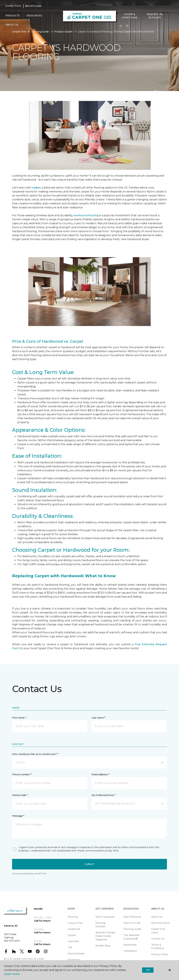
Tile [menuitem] (70, 947)
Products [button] (13, 16)
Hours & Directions (129, 16)
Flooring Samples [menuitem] (101, 925)
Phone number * (22, 774)
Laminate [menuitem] (73, 941)
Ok (148, 970)
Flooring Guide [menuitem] (132, 929)
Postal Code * (20, 795)
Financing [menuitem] (74, 960)
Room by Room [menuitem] (160, 923)
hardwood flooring (86, 215)
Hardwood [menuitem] (74, 929)
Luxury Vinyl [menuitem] (75, 923)
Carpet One (19, 32)
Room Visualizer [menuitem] (105, 917)
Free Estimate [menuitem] (76, 954)
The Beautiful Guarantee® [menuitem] (132, 937)
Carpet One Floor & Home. (29, 959)
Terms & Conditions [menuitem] (158, 946)
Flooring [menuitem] (73, 917)
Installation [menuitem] (130, 951)
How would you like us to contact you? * (35, 754)
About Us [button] (12, 25)
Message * (18, 816)
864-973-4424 (33, 6)
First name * (19, 718)
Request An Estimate (155, 16)
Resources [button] (34, 16)
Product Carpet (63, 32)
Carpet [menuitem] (72, 935)
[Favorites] (127, 26)
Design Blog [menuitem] (103, 946)
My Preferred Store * (103, 795)
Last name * (98, 718)
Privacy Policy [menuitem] (160, 954)
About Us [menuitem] (157, 917)
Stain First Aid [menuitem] (132, 923)
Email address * (100, 774)
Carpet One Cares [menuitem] (158, 931)
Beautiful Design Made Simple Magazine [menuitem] (105, 936)
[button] (121, 26)
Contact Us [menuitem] (158, 939)
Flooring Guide (40, 32)
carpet (36, 188)
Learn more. (12, 974)
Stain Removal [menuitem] (132, 917)
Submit (89, 864)
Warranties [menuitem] (130, 945)
